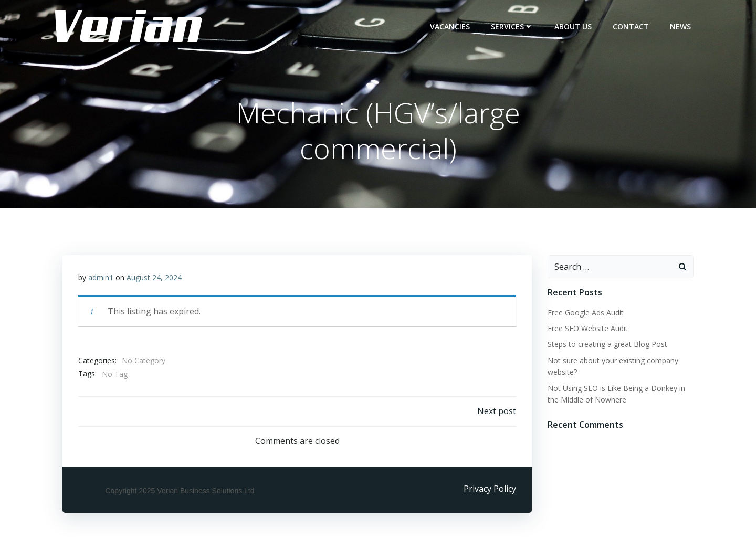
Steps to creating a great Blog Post (607, 344)
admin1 (101, 277)
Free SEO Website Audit (588, 328)
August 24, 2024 (154, 277)
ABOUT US (573, 27)
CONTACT (631, 27)
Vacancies (450, 27)
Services (512, 27)
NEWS (680, 27)
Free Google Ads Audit (586, 313)
